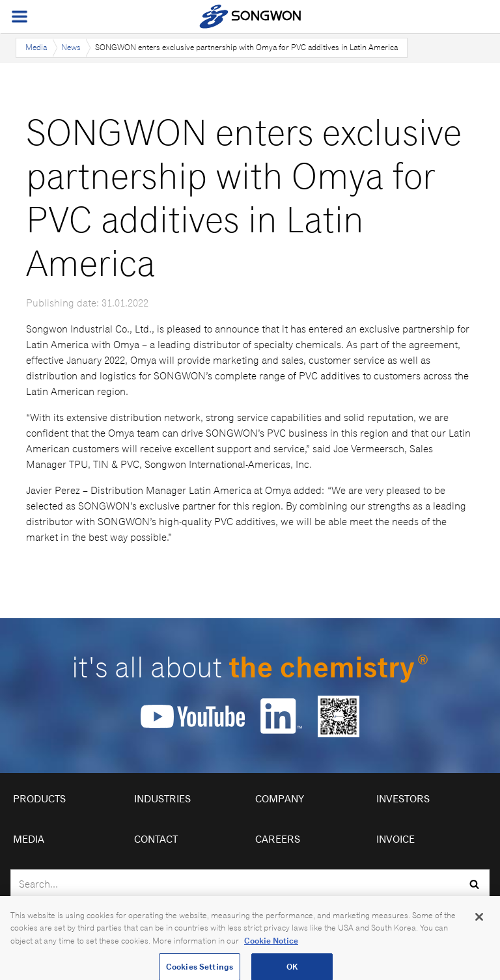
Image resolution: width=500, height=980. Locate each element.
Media (36, 47)
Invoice (396, 839)
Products (39, 799)
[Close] (479, 921)
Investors (403, 799)
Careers (278, 839)
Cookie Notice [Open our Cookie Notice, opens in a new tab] (271, 945)
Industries (162, 799)
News (71, 47)
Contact (156, 839)
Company (280, 799)
